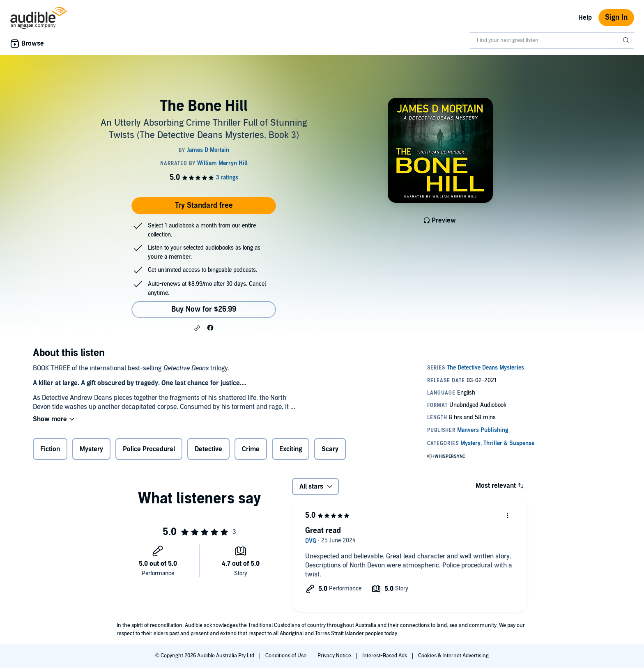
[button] (197, 328)
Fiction (50, 449)
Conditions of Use (286, 656)
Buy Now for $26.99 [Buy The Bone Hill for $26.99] (204, 309)
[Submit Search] (627, 40)
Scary (330, 449)
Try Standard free (204, 205)
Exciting (291, 449)
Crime (251, 449)
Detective (208, 449)
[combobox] (552, 40)
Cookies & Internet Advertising (453, 656)
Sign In (616, 17)
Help (585, 18)
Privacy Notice (335, 656)
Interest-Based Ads (385, 656)
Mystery (91, 449)
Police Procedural (149, 449)
